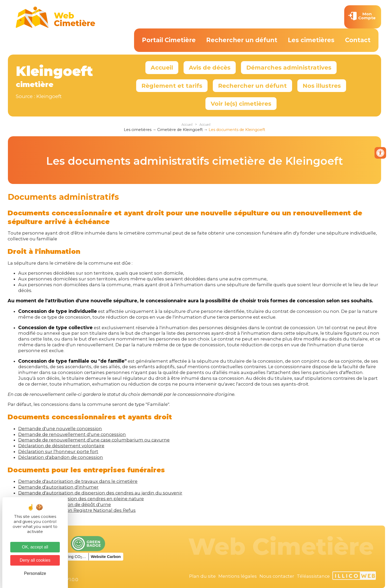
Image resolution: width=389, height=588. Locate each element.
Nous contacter (277, 576)
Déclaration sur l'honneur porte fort (58, 451)
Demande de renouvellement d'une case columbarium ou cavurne (94, 440)
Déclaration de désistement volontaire (61, 446)
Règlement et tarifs (172, 86)
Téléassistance (313, 576)
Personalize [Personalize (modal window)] (35, 573)
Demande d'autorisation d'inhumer (58, 487)
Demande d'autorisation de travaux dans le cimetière (78, 481)
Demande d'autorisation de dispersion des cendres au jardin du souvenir (100, 493)
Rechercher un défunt (242, 40)
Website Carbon (106, 557)
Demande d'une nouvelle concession (60, 429)
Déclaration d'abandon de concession (61, 457)
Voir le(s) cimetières (241, 104)
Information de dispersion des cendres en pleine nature (81, 499)
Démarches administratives (289, 67)
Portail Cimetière (169, 40)
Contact (358, 40)
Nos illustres (322, 86)
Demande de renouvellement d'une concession (72, 434)
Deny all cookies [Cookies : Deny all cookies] (35, 560)
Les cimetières (311, 40)
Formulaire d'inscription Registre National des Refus (77, 510)
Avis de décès (210, 67)
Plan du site (202, 576)
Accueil (162, 67)
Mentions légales (238, 576)
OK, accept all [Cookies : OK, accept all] (35, 547)
